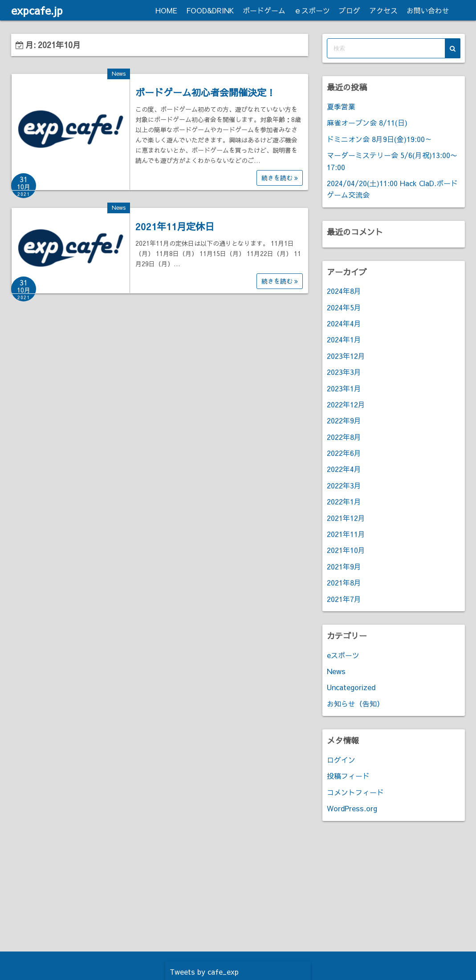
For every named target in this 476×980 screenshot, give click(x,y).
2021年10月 (346, 550)
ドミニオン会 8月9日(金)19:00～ (379, 139)
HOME (166, 10)
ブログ (350, 10)
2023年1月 (344, 388)
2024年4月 (344, 323)
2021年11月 (346, 534)
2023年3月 (344, 372)
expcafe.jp (37, 10)
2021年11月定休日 (175, 226)
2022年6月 (344, 453)
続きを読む (280, 178)
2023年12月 (346, 356)
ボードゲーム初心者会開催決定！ (205, 92)
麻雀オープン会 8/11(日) (367, 122)
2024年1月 (344, 339)
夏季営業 (341, 106)
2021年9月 (344, 566)
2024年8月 (344, 291)
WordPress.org (352, 808)
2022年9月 (344, 420)
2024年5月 (344, 307)
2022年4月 (344, 469)
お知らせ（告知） (355, 703)
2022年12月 (346, 404)
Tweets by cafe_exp (204, 972)
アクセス (383, 10)
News (119, 73)
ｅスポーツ (312, 10)
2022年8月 (344, 437)
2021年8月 (344, 582)
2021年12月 (346, 518)
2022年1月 (344, 501)
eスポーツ (343, 655)
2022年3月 (344, 485)
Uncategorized (351, 687)
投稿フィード (348, 776)
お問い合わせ (428, 10)
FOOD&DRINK (210, 10)
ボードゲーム (264, 10)
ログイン (341, 760)
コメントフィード (355, 792)
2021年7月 (344, 599)
